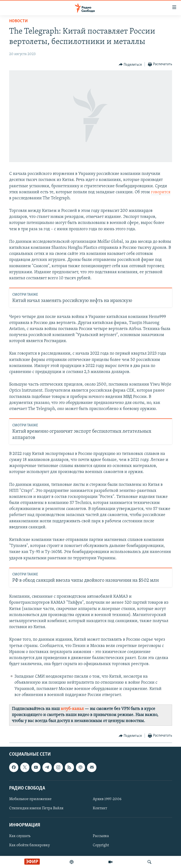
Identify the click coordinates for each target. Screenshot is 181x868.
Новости (18, 21)
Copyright (101, 845)
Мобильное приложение (30, 799)
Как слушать (20, 836)
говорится (161, 192)
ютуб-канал (72, 709)
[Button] (130, 65)
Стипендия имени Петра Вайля (36, 808)
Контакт (100, 808)
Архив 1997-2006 (107, 799)
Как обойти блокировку (30, 845)
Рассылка (101, 836)
